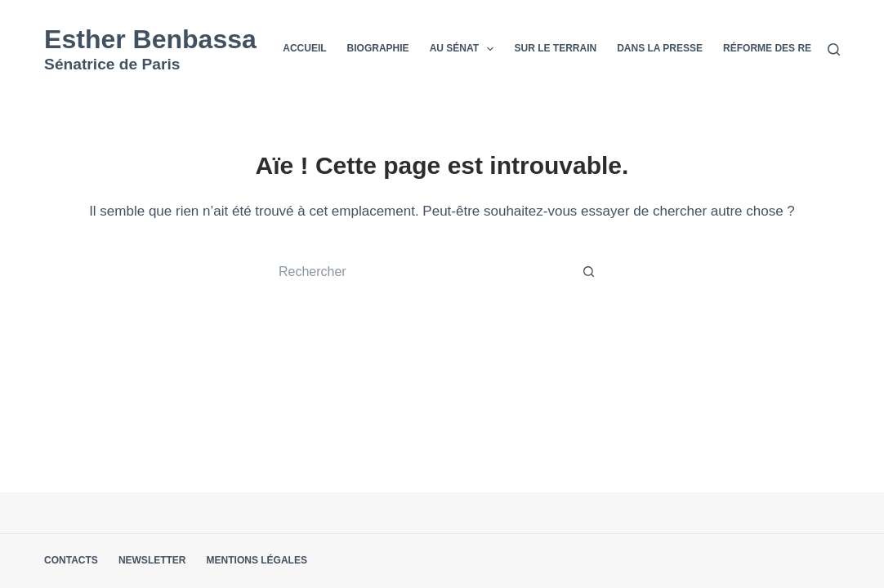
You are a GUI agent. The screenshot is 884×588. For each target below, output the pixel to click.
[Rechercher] (834, 49)
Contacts (71, 560)
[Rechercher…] (426, 272)
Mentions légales (257, 560)
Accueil (304, 48)
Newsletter (152, 560)
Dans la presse (660, 48)
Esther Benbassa (150, 39)
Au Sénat (465, 49)
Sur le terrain (555, 48)
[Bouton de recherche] (589, 272)
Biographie (378, 48)
